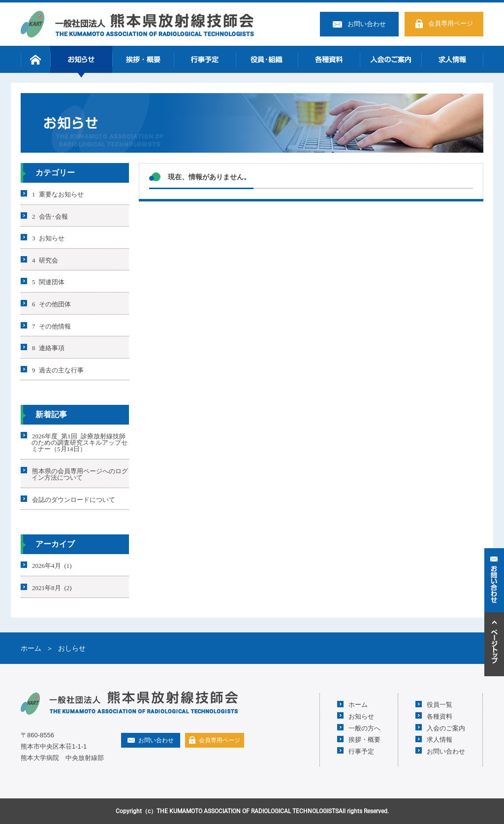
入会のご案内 (391, 59)
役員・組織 (267, 59)
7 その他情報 (51, 325)
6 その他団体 (51, 304)
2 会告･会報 (50, 215)
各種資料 (329, 59)
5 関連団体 (48, 281)
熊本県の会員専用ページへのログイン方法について (80, 474)
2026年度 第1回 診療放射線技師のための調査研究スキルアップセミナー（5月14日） (79, 442)
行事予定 (205, 59)
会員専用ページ (451, 23)
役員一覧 (440, 704)
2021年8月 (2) (52, 587)
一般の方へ (364, 728)
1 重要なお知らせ (58, 194)
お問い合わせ (367, 24)
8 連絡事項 (48, 347)
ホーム (35, 59)
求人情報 (452, 59)
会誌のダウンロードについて (74, 499)
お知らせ (81, 59)
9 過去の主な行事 (58, 369)
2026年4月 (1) (52, 565)
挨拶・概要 (143, 59)
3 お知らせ (48, 238)
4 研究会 (45, 259)
